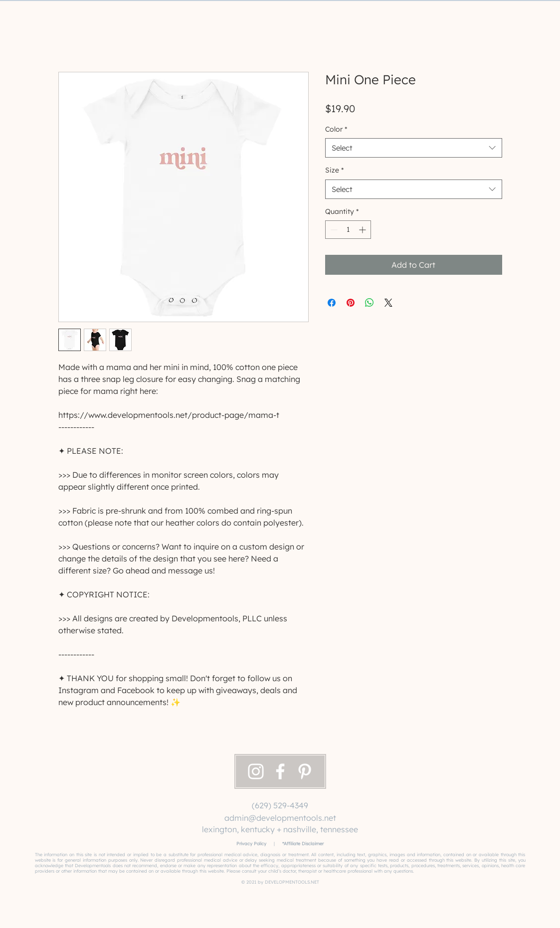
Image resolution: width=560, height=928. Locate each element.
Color (336, 129)
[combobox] (414, 148)
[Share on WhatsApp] (370, 303)
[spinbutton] (348, 230)
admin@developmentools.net (280, 818)
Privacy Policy (251, 843)
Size (334, 170)
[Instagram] (256, 771)
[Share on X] (388, 303)
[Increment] (363, 230)
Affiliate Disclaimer (304, 843)
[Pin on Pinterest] (351, 303)
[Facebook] (280, 771)
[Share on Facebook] (332, 303)
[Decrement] (333, 230)
